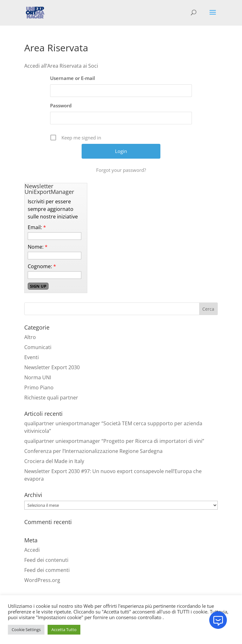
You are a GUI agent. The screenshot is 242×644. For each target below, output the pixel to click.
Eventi (32, 357)
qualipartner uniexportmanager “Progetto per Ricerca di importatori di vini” (114, 441)
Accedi (32, 550)
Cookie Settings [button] (26, 630)
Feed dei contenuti (46, 560)
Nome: (38, 247)
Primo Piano (39, 387)
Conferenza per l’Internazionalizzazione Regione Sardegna (93, 451)
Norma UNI (38, 377)
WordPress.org (42, 580)
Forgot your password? (121, 170)
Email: (37, 227)
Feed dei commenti (47, 570)
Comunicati (38, 347)
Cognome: (42, 266)
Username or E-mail (72, 78)
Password (61, 105)
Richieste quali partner (51, 398)
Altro (30, 337)
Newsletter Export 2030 (52, 367)
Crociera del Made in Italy (54, 461)
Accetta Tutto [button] (64, 630)
